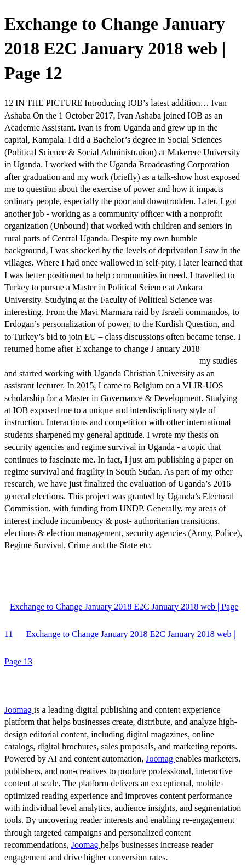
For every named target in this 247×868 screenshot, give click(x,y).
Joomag (19, 710)
